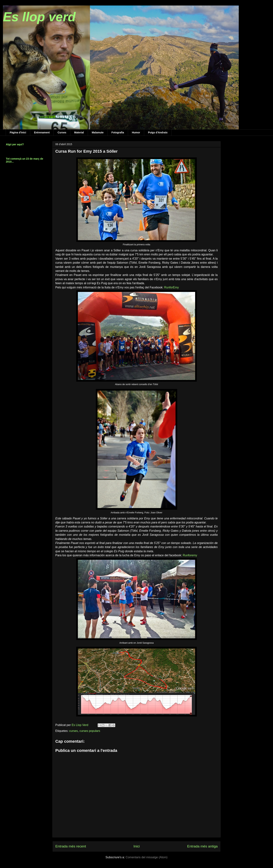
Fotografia (118, 132)
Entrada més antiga (202, 846)
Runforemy (190, 555)
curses (74, 731)
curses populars (90, 731)
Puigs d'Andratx (158, 132)
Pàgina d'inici (18, 132)
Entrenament (42, 132)
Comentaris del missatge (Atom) (147, 857)
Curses (62, 132)
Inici (136, 846)
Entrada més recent (71, 846)
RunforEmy (171, 287)
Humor (136, 132)
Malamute (98, 132)
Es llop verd (39, 17)
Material (79, 132)
